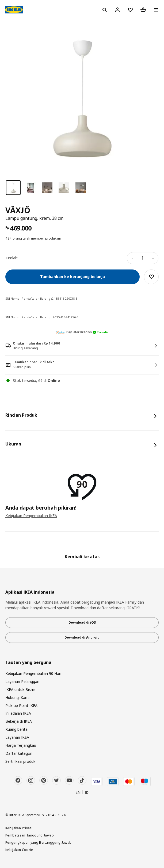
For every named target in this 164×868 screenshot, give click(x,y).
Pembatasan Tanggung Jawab (30, 835)
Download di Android (82, 637)
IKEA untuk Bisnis (20, 689)
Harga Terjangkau (21, 745)
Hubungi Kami (17, 697)
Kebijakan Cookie (19, 850)
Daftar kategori (19, 753)
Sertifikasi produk (20, 761)
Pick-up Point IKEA (21, 705)
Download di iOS (82, 622)
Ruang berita (16, 729)
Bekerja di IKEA (19, 721)
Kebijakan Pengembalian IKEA (31, 516)
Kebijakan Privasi (19, 828)
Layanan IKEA (17, 737)
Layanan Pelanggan (22, 681)
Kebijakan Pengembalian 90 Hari (33, 673)
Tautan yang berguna (28, 662)
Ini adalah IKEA (18, 713)
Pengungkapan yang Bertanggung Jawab (39, 842)
